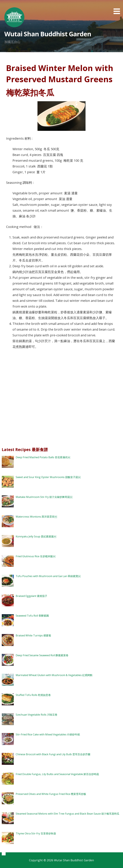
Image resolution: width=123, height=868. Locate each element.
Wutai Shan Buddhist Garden (48, 34)
